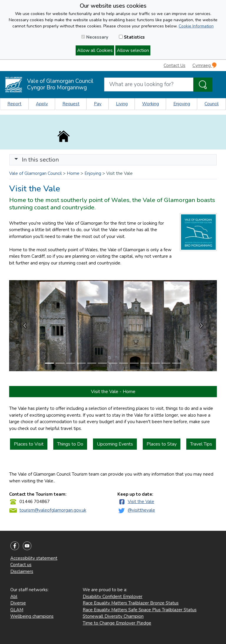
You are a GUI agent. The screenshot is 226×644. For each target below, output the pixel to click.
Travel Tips (201, 444)
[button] (16, 160)
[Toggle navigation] (113, 160)
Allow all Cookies (95, 50)
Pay (98, 104)
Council (212, 104)
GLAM (17, 610)
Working (151, 104)
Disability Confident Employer (113, 597)
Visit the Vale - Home (113, 392)
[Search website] (149, 84)
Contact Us (175, 65)
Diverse (18, 603)
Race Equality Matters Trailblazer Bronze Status (131, 603)
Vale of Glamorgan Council (35, 173)
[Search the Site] (203, 85)
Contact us (21, 565)
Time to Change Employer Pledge (117, 623)
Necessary (95, 37)
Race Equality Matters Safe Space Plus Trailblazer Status (140, 610)
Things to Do (70, 444)
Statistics (132, 37)
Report (14, 104)
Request (71, 104)
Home (73, 173)
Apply (42, 104)
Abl (14, 597)
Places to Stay (162, 444)
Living (122, 104)
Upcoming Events (115, 444)
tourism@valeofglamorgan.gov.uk (53, 510)
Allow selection (133, 50)
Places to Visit (29, 444)
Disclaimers (22, 571)
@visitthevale (141, 510)
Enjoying (182, 104)
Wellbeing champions (32, 616)
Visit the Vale (141, 502)
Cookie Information (196, 26)
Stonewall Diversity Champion (113, 616)
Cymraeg (205, 65)
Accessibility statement (34, 558)
